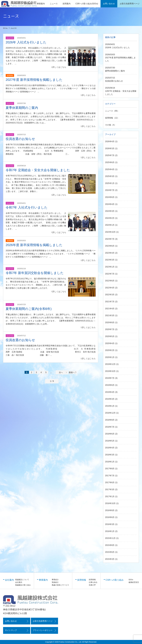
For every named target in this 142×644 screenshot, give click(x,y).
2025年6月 (110, 162)
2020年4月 (110, 343)
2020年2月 (110, 350)
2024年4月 (110, 204)
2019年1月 (110, 406)
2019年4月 (110, 392)
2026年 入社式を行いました (26, 42)
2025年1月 (110, 183)
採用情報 (109, 118)
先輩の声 (92, 585)
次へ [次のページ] (63, 373)
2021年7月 (110, 302)
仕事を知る (93, 582)
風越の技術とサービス (60, 585)
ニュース (54, 4)
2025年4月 (110, 169)
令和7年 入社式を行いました (27, 207)
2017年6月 (110, 483)
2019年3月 (110, 399)
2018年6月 (110, 434)
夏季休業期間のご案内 (22, 108)
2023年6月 (110, 246)
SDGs (131, 580)
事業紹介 (55, 580)
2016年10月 (110, 504)
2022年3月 (110, 295)
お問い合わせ (11, 621)
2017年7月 (110, 476)
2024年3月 (110, 211)
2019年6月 (110, 385)
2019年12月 (110, 364)
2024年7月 (110, 190)
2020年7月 (110, 330)
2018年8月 (110, 420)
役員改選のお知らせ (20, 139)
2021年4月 (110, 309)
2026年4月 (110, 142)
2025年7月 (110, 155)
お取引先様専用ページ (43, 621)
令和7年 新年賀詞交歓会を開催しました (35, 273)
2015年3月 (110, 559)
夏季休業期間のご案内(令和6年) (29, 309)
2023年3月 (110, 260)
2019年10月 (110, 371)
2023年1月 (110, 267)
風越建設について (22, 580)
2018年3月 (110, 455)
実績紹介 (55, 582)
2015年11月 (110, 538)
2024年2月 (110, 218)
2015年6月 (110, 552)
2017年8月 (110, 469)
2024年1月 (110, 225)
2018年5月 (110, 441)
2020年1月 (110, 357)
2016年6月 (110, 517)
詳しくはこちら (59, 67)
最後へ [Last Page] (73, 372)
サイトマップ (11, 630)
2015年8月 (110, 545)
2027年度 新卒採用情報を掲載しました (34, 80)
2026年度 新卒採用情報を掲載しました (34, 245)
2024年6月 (110, 197)
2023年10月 (110, 232)
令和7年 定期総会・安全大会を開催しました (38, 170)
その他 (108, 125)
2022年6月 (110, 281)
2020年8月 (110, 322)
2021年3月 (110, 316)
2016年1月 (110, 531)
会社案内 (19, 582)
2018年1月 (110, 462)
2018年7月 (110, 427)
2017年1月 (110, 496)
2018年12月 (110, 413)
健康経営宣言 (134, 582)
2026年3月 (110, 148)
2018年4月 (110, 448)
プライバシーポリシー (43, 630)
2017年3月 (110, 489)
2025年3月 (110, 176)
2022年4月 (110, 288)
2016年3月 (110, 524)
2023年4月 (110, 253)
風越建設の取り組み (23, 585)
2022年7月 (110, 274)
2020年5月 (110, 336)
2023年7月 (110, 239)
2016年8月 (110, 510)
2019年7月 (110, 378)
